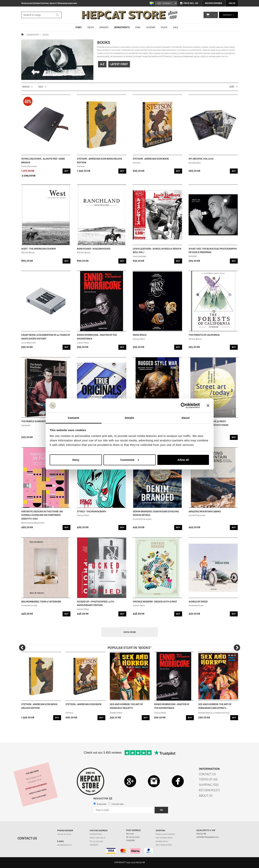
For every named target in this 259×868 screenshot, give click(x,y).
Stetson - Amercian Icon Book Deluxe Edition (100, 161)
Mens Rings (140, 335)
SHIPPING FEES (209, 785)
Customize (130, 460)
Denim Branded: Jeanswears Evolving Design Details (156, 513)
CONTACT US (207, 774)
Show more (130, 632)
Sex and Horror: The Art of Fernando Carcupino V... (215, 706)
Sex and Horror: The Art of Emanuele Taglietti (126, 706)
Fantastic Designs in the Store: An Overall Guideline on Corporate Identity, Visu (42, 515)
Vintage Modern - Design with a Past (155, 602)
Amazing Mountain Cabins (205, 511)
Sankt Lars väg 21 (98, 838)
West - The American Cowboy (39, 249)
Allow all (183, 460)
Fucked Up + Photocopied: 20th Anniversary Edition (96, 603)
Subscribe (102, 804)
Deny (76, 460)
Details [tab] (130, 418)
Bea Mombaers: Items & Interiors (41, 602)
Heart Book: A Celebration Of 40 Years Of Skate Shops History (46, 337)
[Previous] (22, 648)
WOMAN (151, 27)
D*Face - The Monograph (92, 511)
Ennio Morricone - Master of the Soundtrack (97, 337)
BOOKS (46, 35)
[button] (208, 15)
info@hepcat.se (64, 845)
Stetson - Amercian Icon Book (151, 159)
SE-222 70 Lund (96, 841)
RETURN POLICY (209, 790)
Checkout (227, 15)
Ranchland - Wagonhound (94, 249)
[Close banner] (208, 406)
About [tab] (186, 418)
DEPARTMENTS (122, 27)
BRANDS (104, 27)
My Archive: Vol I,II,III (201, 159)
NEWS (91, 27)
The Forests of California (204, 335)
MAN (138, 27)
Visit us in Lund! (39, 797)
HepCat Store (96, 834)
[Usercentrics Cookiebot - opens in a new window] (183, 406)
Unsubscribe (118, 804)
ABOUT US (206, 796)
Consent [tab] (73, 418)
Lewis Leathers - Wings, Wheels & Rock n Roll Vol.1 (157, 251)
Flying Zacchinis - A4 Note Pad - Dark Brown (43, 161)
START (79, 27)
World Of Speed (198, 602)
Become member (214, 3)
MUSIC (164, 27)
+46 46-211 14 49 (64, 834)
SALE (176, 27)
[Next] (237, 648)
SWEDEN (94, 845)
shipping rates (166, 838)
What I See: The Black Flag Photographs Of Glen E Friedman (213, 251)
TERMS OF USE (208, 779)
